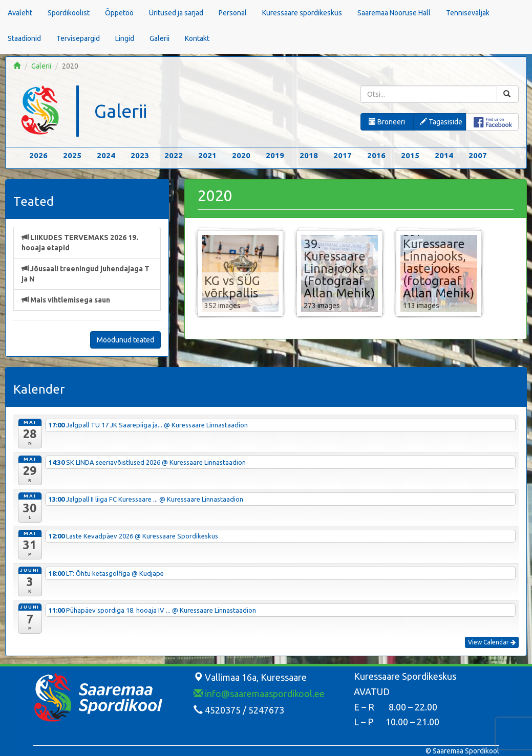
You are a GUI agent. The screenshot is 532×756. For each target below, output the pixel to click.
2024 (106, 155)
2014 (444, 155)
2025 (72, 155)
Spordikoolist (69, 13)
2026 (38, 155)
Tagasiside (441, 122)
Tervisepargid (78, 38)
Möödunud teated (125, 340)
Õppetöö (119, 13)
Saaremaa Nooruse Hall (394, 13)
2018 (309, 155)
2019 (275, 155)
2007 (478, 155)
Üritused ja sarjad (176, 13)
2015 (410, 155)
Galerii (159, 38)
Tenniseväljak (468, 13)
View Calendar (492, 642)
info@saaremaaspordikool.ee (259, 694)
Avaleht (20, 13)
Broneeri (387, 122)
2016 (376, 155)
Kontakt (197, 38)
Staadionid (24, 38)
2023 (140, 155)
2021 (207, 155)
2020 (241, 155)
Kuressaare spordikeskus (302, 13)
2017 (343, 155)
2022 (174, 155)
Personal (233, 13)
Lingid (125, 38)
